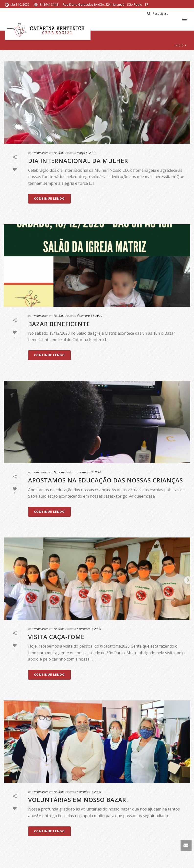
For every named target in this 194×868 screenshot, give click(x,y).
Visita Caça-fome (56, 637)
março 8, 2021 (86, 153)
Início (179, 46)
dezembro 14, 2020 (90, 316)
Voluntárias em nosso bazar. (78, 800)
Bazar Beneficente (59, 324)
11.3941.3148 (49, 4)
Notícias (59, 153)
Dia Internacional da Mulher (78, 161)
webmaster (41, 153)
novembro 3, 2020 (89, 472)
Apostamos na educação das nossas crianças (106, 480)
